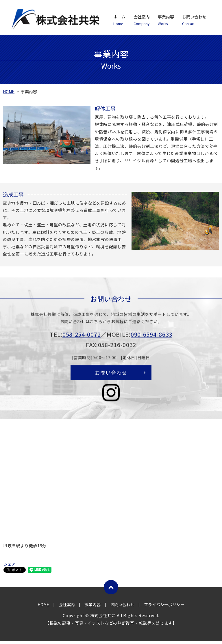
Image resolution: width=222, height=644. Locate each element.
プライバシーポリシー (164, 608)
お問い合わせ (194, 20)
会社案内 (142, 20)
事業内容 (166, 20)
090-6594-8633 (151, 342)
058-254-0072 (82, 342)
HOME (9, 92)
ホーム (119, 20)
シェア (10, 567)
